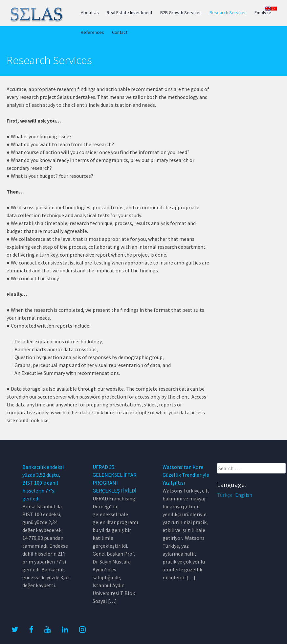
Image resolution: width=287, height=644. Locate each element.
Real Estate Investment (130, 12)
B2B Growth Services (181, 12)
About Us (90, 12)
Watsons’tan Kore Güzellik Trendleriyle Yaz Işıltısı (186, 475)
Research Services (228, 12)
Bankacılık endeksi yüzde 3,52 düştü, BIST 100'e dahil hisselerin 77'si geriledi (43, 483)
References (92, 32)
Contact (120, 32)
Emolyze (263, 12)
